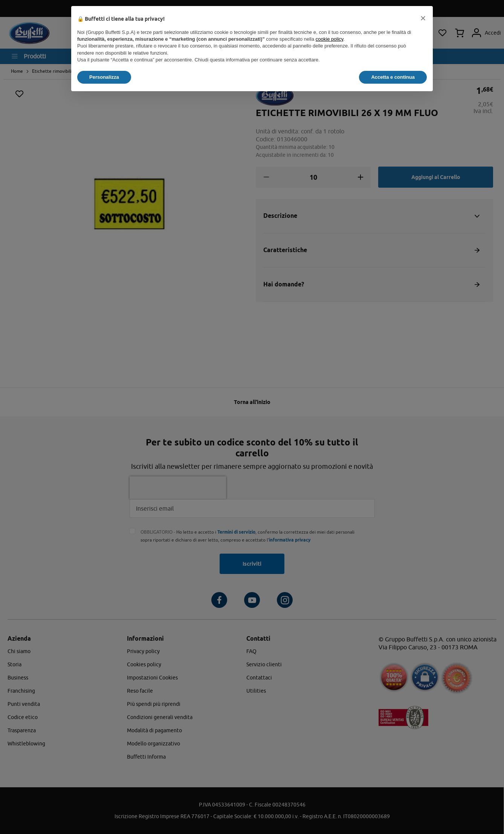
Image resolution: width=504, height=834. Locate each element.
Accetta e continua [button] (393, 77)
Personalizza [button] (104, 77)
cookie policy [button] (329, 39)
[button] (423, 18)
